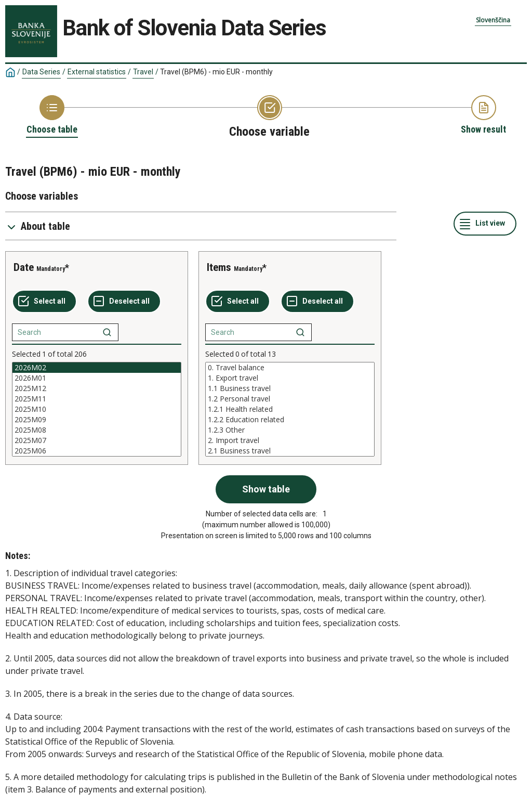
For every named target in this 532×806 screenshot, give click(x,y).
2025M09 (97, 420)
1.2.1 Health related (290, 409)
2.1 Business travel (290, 451)
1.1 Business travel (290, 388)
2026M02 (97, 368)
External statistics (97, 72)
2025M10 (97, 409)
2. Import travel (290, 440)
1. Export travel (290, 378)
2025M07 (97, 440)
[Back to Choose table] (52, 115)
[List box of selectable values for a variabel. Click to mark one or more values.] (97, 409)
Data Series (41, 72)
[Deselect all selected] (124, 302)
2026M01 (97, 378)
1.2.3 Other (290, 430)
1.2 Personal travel (290, 399)
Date (24, 267)
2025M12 (97, 388)
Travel (143, 72)
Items (219, 267)
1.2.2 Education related (290, 420)
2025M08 (97, 430)
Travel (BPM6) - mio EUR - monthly (216, 72)
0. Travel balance (290, 368)
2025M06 (97, 451)
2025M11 (97, 399)
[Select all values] (44, 302)
